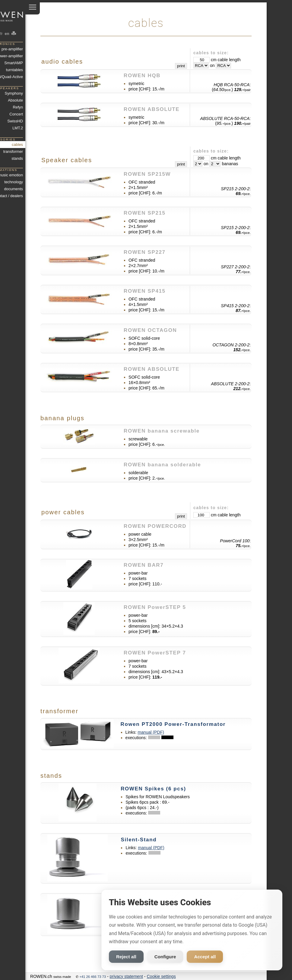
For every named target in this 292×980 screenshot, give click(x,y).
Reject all (126, 957)
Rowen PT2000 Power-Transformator (173, 724)
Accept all (205, 957)
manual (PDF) (151, 732)
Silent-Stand (139, 840)
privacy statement (126, 976)
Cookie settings (161, 976)
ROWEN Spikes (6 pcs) (153, 789)
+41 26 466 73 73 (93, 977)
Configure (165, 957)
